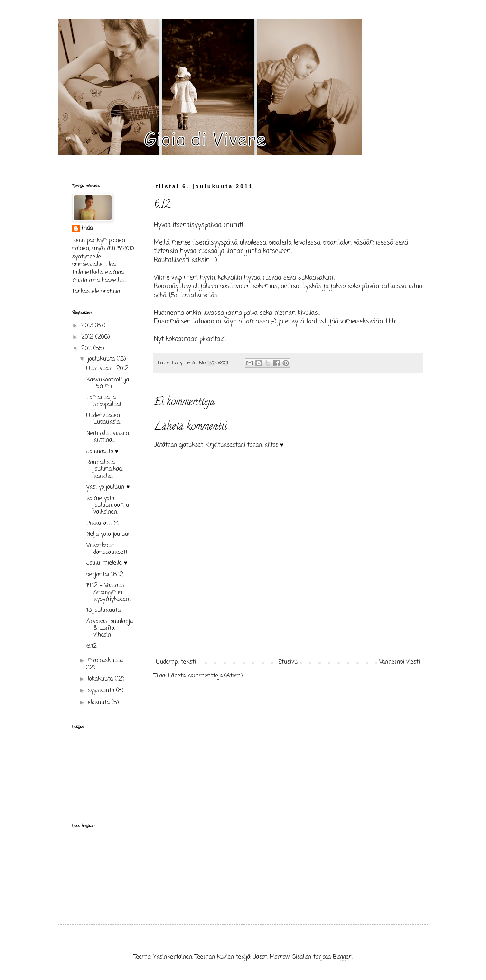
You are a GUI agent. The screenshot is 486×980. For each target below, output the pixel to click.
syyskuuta (102, 691)
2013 (88, 326)
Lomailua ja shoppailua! (104, 401)
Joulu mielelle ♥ (107, 563)
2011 (87, 349)
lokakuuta (101, 679)
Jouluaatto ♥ (102, 452)
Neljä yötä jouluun (109, 534)
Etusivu (288, 662)
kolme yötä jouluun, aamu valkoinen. (108, 506)
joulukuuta (102, 359)
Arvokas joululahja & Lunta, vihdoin (110, 629)
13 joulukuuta (103, 610)
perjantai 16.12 (105, 575)
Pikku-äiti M (103, 523)
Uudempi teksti (176, 662)
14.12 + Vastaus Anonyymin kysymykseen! (108, 593)
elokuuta (100, 703)
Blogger (342, 957)
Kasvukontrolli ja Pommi (108, 383)
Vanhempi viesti (400, 662)
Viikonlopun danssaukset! (107, 549)
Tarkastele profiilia (96, 292)
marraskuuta (105, 661)
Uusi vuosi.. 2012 (107, 369)
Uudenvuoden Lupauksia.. (104, 419)
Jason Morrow (271, 957)
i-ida (87, 229)
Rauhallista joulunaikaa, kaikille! (104, 470)
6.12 (92, 647)
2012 (88, 337)
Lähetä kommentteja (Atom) (205, 676)
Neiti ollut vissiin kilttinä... (108, 437)
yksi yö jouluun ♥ (108, 487)
